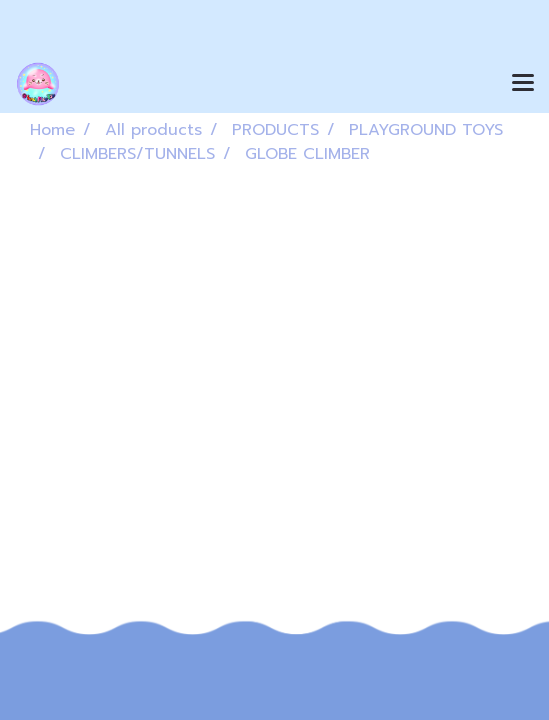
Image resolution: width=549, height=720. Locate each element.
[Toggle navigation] (523, 84)
